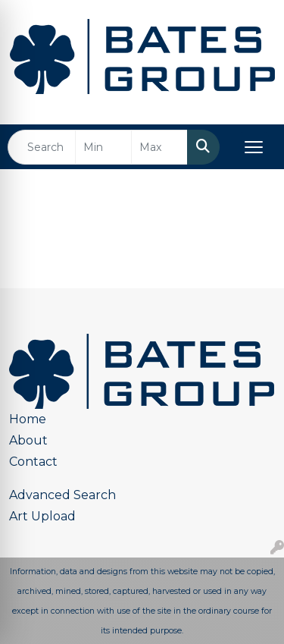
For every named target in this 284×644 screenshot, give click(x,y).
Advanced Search (62, 495)
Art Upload (42, 516)
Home (28, 419)
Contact (33, 462)
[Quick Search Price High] (159, 147)
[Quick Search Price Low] (103, 147)
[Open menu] (254, 147)
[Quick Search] (42, 147)
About (28, 440)
